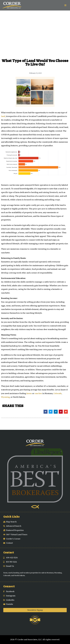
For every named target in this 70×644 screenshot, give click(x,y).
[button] (46, 412)
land (3, 116)
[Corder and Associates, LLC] (12, 5)
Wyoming (5, 397)
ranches (38, 393)
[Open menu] (65, 5)
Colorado (58, 393)
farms (29, 393)
